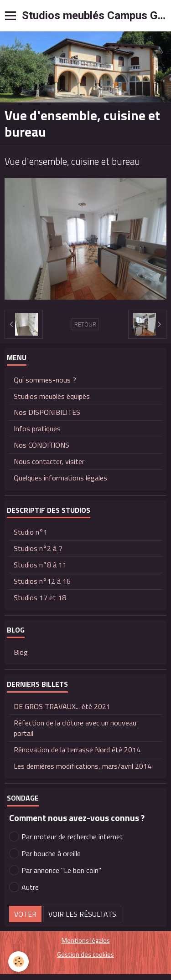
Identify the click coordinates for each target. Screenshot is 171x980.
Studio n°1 (31, 532)
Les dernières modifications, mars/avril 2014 (83, 766)
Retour (85, 324)
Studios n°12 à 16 (42, 581)
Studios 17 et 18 (40, 597)
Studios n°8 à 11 (40, 565)
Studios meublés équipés (52, 396)
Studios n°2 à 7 (38, 548)
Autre (24, 887)
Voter (25, 914)
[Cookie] (18, 962)
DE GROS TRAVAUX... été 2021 (62, 706)
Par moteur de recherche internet (66, 837)
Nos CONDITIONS (41, 445)
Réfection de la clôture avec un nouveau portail (75, 728)
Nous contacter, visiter (49, 461)
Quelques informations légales (60, 478)
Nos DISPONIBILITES (47, 412)
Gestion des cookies (85, 954)
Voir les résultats (82, 914)
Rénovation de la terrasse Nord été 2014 (77, 750)
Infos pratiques (37, 429)
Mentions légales (86, 940)
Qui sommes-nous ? (45, 380)
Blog (21, 652)
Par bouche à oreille (45, 853)
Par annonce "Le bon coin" (55, 870)
